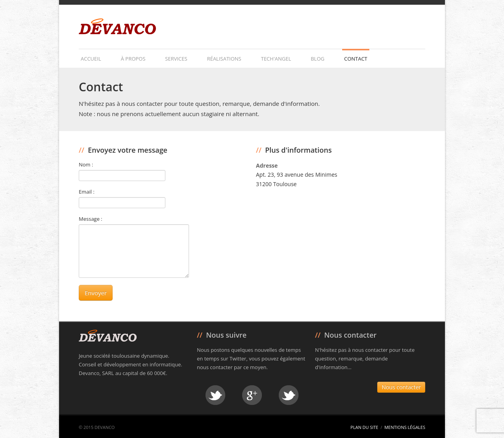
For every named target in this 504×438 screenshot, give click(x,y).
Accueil (91, 59)
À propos (133, 59)
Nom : (86, 164)
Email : (87, 192)
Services (176, 59)
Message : (91, 219)
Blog (318, 59)
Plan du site (364, 427)
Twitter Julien (289, 395)
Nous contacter (401, 387)
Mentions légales (405, 427)
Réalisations (224, 59)
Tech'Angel (276, 59)
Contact (356, 59)
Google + (252, 395)
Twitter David (215, 395)
